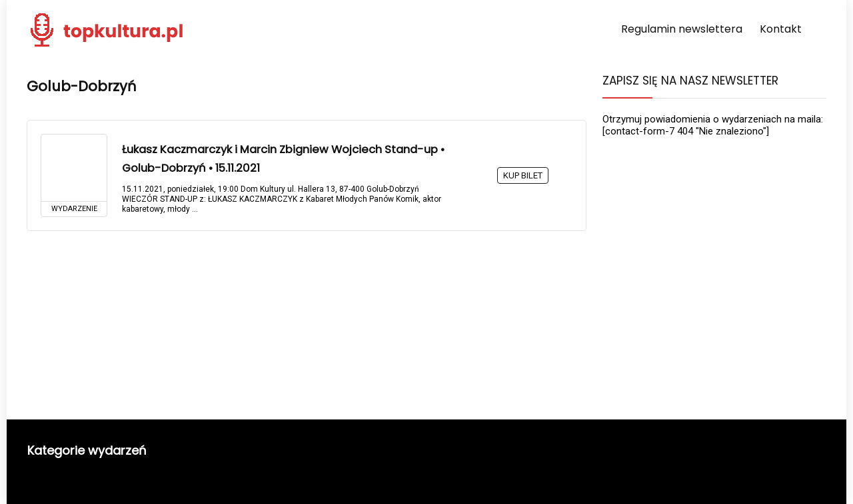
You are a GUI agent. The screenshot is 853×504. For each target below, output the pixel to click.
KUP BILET (523, 175)
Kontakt (781, 29)
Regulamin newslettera (682, 29)
